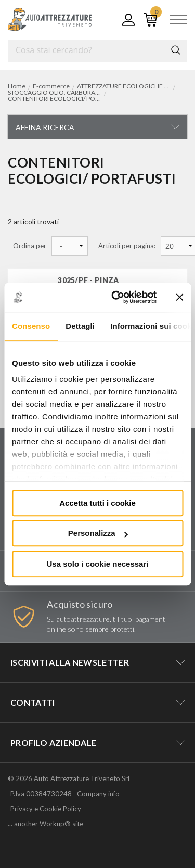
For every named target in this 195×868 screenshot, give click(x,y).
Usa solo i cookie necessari (98, 564)
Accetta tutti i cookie (97, 503)
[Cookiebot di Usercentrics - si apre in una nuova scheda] (116, 297)
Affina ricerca (45, 127)
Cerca (176, 50)
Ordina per (30, 246)
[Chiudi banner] (179, 297)
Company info (98, 794)
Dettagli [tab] (80, 326)
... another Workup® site (45, 824)
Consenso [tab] (31, 326)
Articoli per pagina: (127, 246)
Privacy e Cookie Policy (46, 809)
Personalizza (98, 533)
